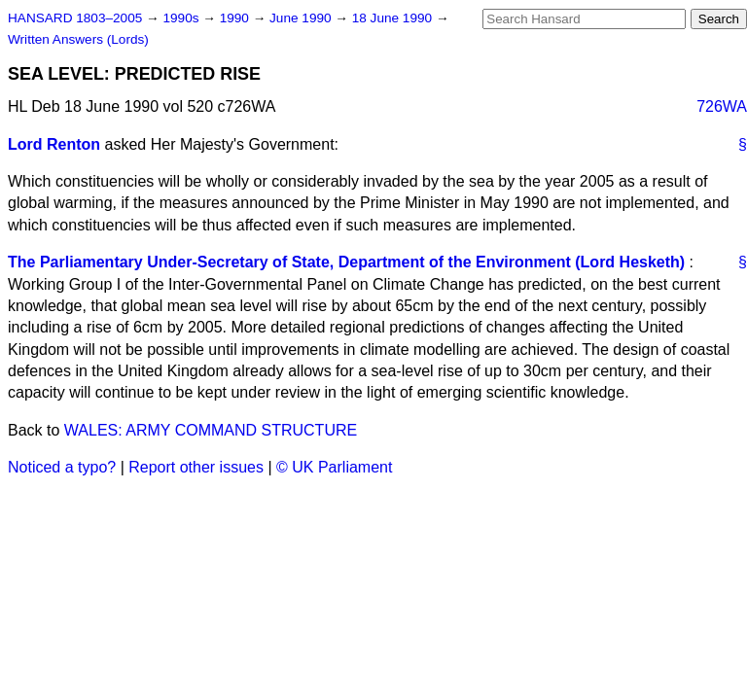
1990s (182, 18)
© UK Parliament (334, 467)
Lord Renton (54, 144)
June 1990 (302, 18)
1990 (236, 18)
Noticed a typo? (62, 467)
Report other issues (196, 467)
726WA (722, 106)
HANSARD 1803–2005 (75, 18)
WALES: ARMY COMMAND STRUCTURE (211, 430)
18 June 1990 (394, 18)
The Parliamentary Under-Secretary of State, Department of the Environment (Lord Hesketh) (346, 262)
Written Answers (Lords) (78, 39)
